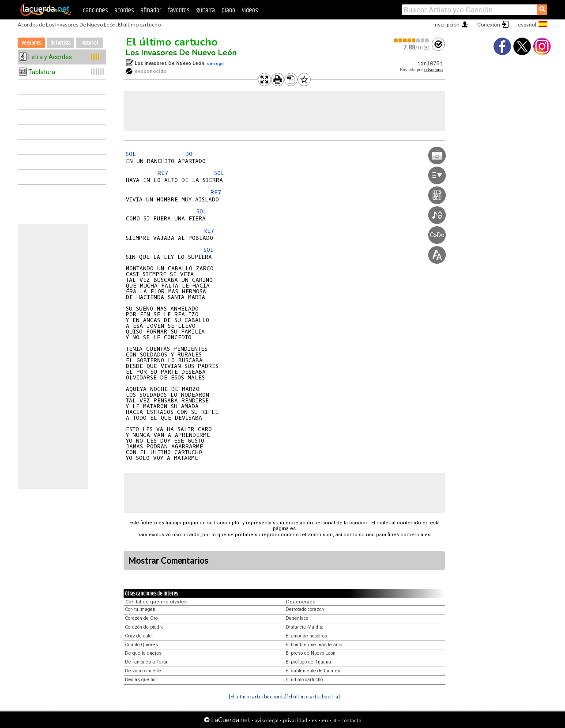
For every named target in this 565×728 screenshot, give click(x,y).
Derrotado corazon (305, 609)
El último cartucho (172, 42)
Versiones (31, 43)
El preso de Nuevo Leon (311, 653)
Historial (90, 43)
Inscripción (446, 25)
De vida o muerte (143, 671)
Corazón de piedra (144, 627)
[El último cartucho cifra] (313, 696)
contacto (351, 720)
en (325, 720)
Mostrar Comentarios (168, 561)
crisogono (433, 70)
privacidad (295, 720)
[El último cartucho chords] (258, 696)
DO (189, 154)
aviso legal (267, 720)
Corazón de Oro (141, 618)
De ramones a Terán (147, 662)
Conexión (489, 25)
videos (250, 10)
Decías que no (140, 680)
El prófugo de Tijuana (308, 662)
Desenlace (297, 618)
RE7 (163, 173)
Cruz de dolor (139, 636)
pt (335, 720)
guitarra (205, 10)
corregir (216, 63)
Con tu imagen (140, 609)
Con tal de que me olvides (156, 602)
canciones (95, 10)
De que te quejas (143, 653)
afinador (151, 10)
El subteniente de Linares (313, 671)
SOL (131, 154)
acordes (124, 10)
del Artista (60, 43)
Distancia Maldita (305, 627)
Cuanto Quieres (141, 645)
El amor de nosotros (306, 636)
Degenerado (301, 602)
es (315, 720)
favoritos (179, 10)
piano (228, 10)
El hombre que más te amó (314, 645)
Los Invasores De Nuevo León (181, 53)
